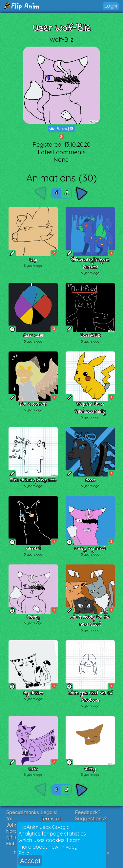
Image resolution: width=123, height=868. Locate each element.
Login (111, 6)
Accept (30, 861)
